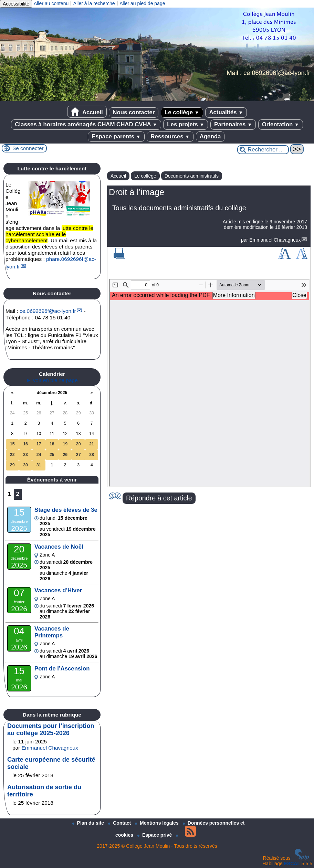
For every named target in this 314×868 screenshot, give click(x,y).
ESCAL (292, 864)
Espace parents (116, 136)
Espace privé (155, 835)
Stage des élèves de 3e (66, 510)
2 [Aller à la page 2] (18, 494)
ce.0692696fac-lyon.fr (48, 311)
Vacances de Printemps (52, 632)
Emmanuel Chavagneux (275, 240)
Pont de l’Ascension (62, 669)
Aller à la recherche (94, 3)
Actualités (226, 112)
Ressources (170, 136)
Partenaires (233, 124)
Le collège (182, 112)
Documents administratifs (192, 176)
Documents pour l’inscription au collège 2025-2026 (51, 729)
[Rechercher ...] (263, 150)
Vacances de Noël (59, 547)
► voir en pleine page (52, 380)
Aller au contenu (51, 3)
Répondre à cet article (159, 498)
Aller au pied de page (142, 3)
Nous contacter (134, 112)
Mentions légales (158, 823)
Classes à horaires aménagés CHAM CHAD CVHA (86, 124)
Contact (120, 823)
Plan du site (89, 823)
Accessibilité (16, 4)
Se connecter (28, 148)
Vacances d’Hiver (58, 590)
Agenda (210, 136)
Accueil (87, 112)
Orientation (281, 124)
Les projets (186, 124)
